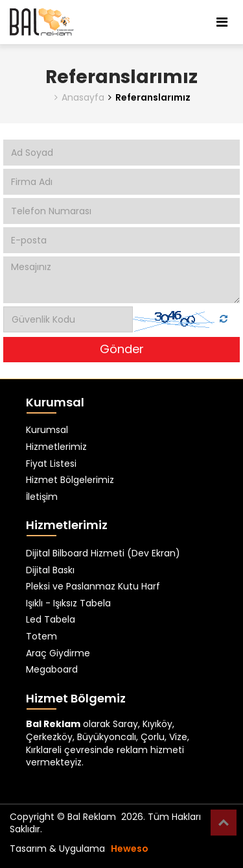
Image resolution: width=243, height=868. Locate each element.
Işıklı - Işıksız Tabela (68, 603)
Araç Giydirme (58, 653)
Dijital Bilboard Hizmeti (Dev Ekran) (103, 553)
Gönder (122, 349)
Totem (41, 637)
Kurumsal (47, 430)
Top (224, 823)
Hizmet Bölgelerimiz (70, 480)
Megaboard (52, 670)
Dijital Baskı (50, 570)
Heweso (130, 849)
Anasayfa (79, 97)
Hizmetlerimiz (56, 447)
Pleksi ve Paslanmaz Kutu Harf (93, 587)
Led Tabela (51, 620)
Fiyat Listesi (51, 464)
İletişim (42, 497)
